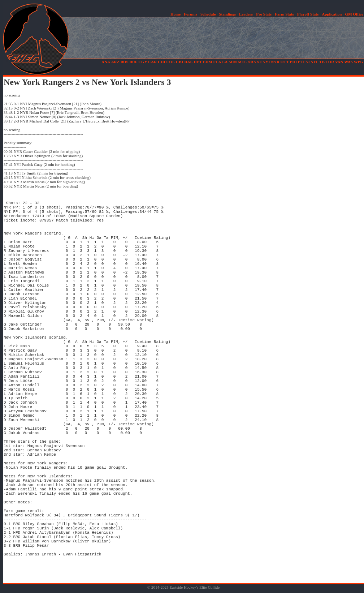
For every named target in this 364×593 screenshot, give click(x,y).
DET (198, 62)
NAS (252, 62)
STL (315, 62)
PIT (301, 62)
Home (175, 14)
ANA (106, 62)
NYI (266, 62)
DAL (189, 62)
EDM (208, 62)
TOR (330, 62)
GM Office (354, 14)
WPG (359, 62)
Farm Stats (284, 14)
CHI (162, 62)
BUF (133, 62)
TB (322, 62)
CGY (143, 62)
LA (225, 62)
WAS (348, 62)
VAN (339, 62)
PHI (294, 62)
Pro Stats (264, 14)
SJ (308, 62)
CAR (152, 62)
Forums (190, 14)
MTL (242, 62)
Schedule (208, 14)
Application (332, 14)
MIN (233, 62)
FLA (217, 62)
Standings (227, 14)
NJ (259, 62)
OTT (285, 62)
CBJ (180, 62)
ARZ (115, 62)
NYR (275, 62)
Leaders (246, 14)
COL (170, 62)
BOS (125, 62)
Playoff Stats (308, 14)
